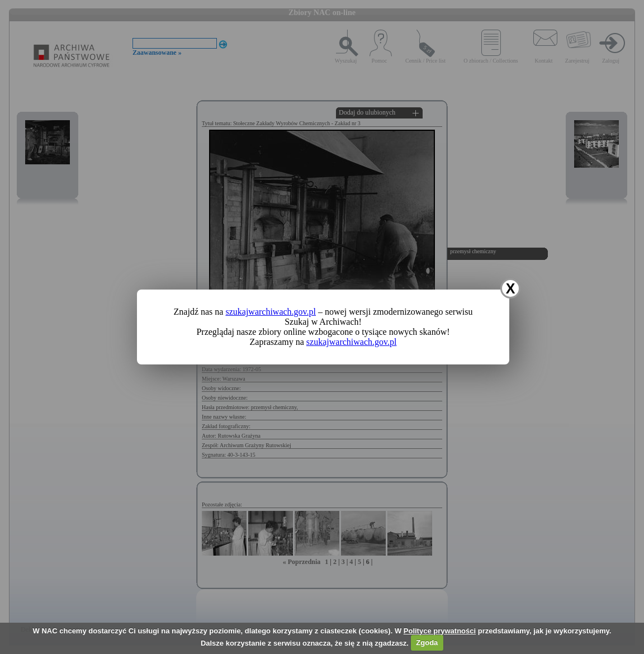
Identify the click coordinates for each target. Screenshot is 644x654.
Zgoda (427, 643)
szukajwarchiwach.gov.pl (271, 312)
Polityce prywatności (440, 631)
